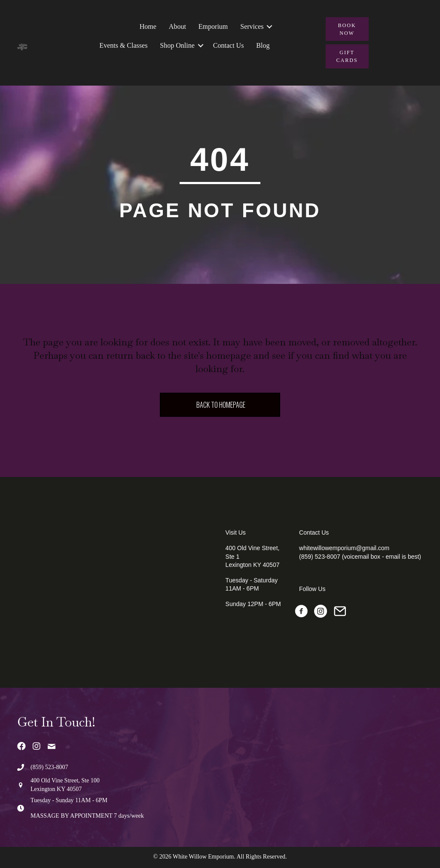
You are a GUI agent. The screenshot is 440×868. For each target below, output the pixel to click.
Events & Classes (123, 45)
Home (148, 26)
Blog (263, 45)
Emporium (213, 26)
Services (252, 26)
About (177, 26)
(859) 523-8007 (49, 767)
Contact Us (229, 45)
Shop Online (177, 45)
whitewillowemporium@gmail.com (344, 548)
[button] (269, 27)
